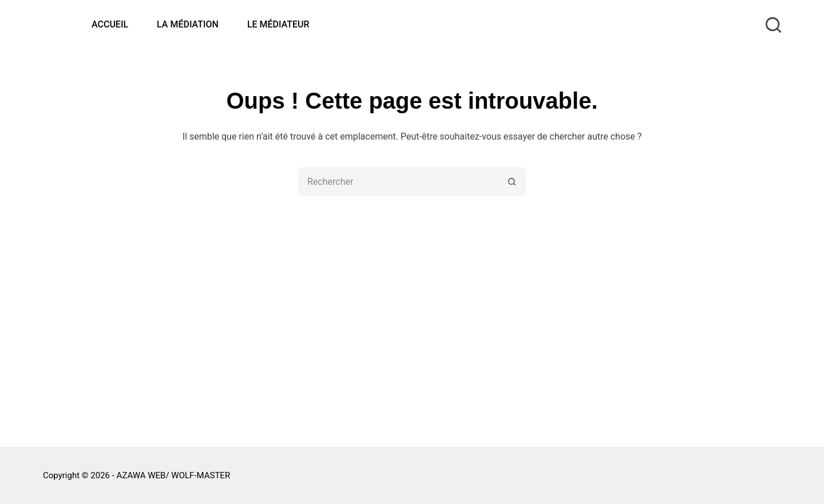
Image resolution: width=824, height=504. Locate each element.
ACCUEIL (110, 24)
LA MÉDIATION (188, 24)
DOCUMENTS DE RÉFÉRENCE (614, 381)
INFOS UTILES (583, 336)
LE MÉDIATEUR (278, 24)
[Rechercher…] (398, 181)
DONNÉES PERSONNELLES (609, 366)
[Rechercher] (773, 25)
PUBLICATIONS (585, 321)
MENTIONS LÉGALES (597, 352)
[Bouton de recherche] (512, 181)
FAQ (562, 306)
